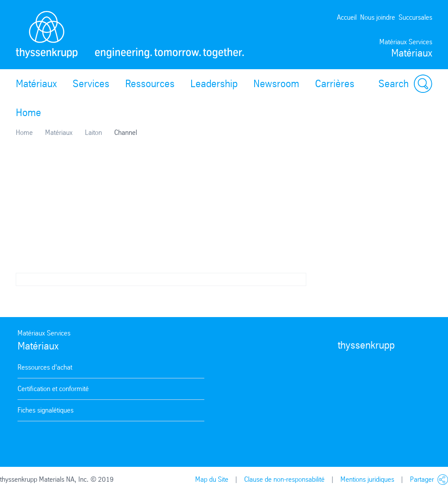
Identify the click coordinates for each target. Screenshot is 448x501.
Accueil (347, 17)
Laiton (93, 132)
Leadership (214, 84)
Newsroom (276, 84)
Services (91, 84)
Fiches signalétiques (45, 410)
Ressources (150, 84)
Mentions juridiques (367, 479)
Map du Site (212, 479)
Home (28, 113)
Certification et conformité (53, 389)
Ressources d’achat (45, 367)
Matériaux (36, 84)
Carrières (335, 84)
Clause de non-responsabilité (284, 479)
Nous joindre (378, 17)
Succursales (415, 17)
